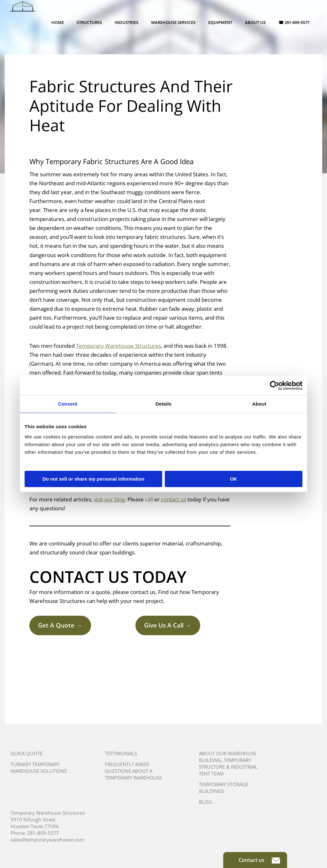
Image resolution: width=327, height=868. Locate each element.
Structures (89, 22)
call (149, 499)
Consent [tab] (68, 404)
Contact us (259, 860)
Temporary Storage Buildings (224, 788)
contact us (174, 499)
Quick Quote (27, 753)
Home (58, 22)
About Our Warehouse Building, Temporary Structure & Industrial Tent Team (228, 763)
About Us (255, 22)
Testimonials (121, 753)
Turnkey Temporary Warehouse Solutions (39, 768)
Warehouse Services (173, 22)
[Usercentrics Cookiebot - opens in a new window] (274, 385)
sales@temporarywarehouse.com (47, 840)
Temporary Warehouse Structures (118, 346)
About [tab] (259, 404)
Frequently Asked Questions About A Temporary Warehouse (133, 771)
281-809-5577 (43, 833)
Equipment (220, 22)
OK (234, 479)
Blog (205, 802)
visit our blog (109, 499)
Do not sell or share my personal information (93, 479)
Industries (126, 22)
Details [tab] (163, 404)
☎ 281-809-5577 (294, 22)
